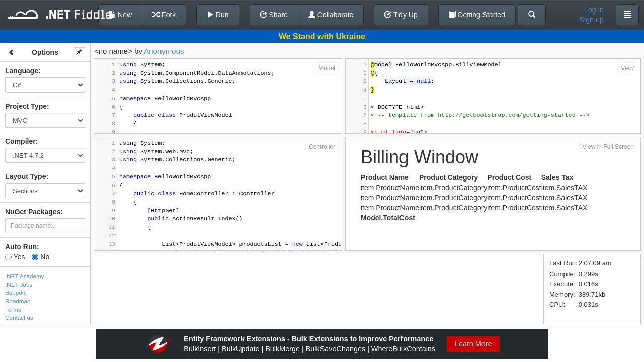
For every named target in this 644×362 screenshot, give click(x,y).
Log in (594, 10)
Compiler (20, 141)
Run (218, 15)
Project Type (26, 106)
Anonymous (164, 51)
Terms (13, 309)
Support (15, 292)
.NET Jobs (19, 284)
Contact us (19, 318)
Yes (15, 257)
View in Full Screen (609, 147)
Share (274, 15)
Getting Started (477, 15)
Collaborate (331, 15)
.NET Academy (25, 276)
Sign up (591, 20)
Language (22, 71)
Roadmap (18, 301)
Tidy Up (401, 15)
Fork (164, 15)
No (41, 257)
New (120, 15)
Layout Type (25, 176)
